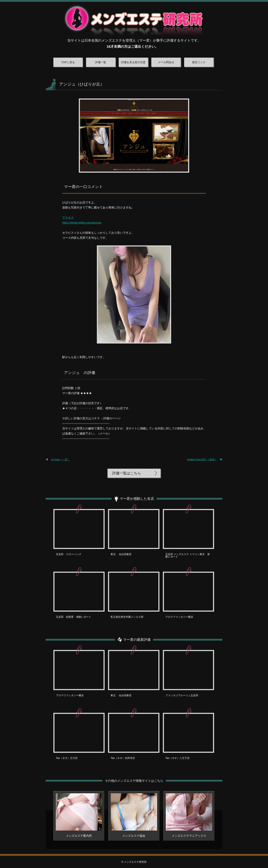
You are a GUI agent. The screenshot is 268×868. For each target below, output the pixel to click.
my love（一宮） (60, 459)
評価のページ (112, 418)
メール (104, 433)
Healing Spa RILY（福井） (202, 459)
